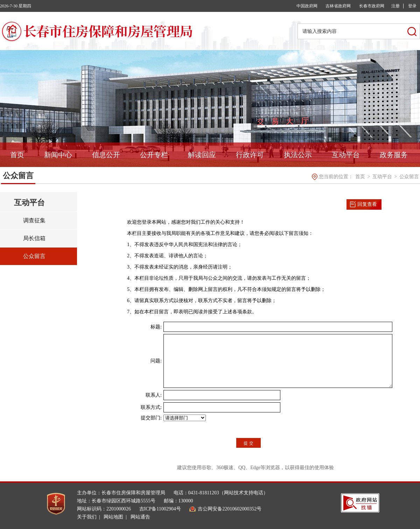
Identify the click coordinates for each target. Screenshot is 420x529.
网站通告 (140, 517)
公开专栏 (154, 155)
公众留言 (409, 177)
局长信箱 (34, 238)
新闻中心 (58, 155)
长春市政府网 (372, 6)
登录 (412, 6)
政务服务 (394, 155)
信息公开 (106, 155)
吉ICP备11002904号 (160, 509)
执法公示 (298, 155)
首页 (17, 155)
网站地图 (113, 517)
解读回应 (202, 155)
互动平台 (346, 155)
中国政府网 (307, 6)
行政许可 (250, 155)
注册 (395, 6)
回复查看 (367, 204)
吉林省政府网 (338, 6)
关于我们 (87, 517)
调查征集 (34, 220)
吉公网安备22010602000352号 (230, 509)
